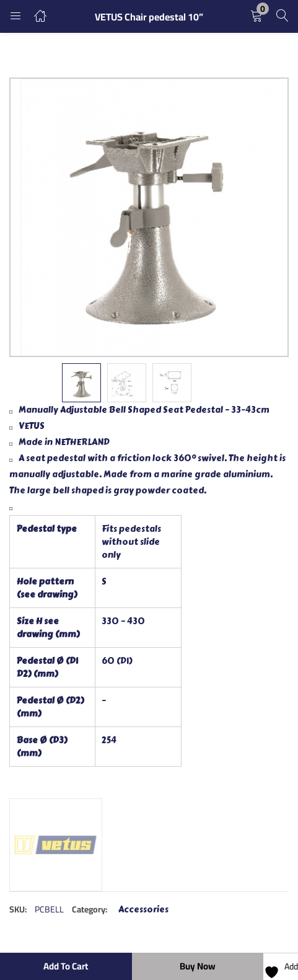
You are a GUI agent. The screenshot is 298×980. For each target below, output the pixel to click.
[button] (256, 16)
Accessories (143, 910)
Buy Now (198, 966)
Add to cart (66, 966)
